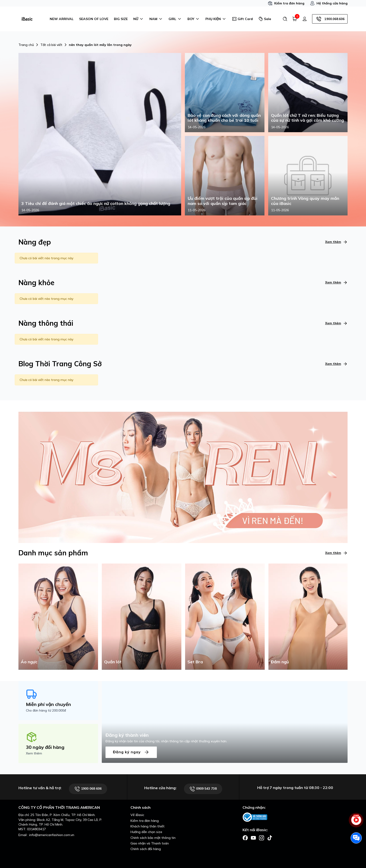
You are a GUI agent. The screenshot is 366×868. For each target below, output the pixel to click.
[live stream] (356, 823)
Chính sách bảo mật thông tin (153, 838)
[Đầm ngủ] (308, 616)
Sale (265, 19)
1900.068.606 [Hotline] (330, 19)
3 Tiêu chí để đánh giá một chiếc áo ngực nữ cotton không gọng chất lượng (96, 204)
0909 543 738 (203, 789)
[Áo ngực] (58, 616)
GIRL (175, 19)
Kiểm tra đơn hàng (286, 3)
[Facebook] (245, 837)
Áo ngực (29, 662)
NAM (156, 19)
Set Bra (195, 662)
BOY (194, 19)
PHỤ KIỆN (216, 19)
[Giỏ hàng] (295, 19)
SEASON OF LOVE (94, 19)
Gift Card (242, 19)
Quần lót (113, 662)
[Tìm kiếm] (285, 19)
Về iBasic (137, 815)
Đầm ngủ (280, 662)
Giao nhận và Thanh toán (150, 843)
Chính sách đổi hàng (146, 849)
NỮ (139, 19)
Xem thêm (336, 242)
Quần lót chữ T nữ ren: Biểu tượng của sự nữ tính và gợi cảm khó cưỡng (307, 118)
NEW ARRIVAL (62, 19)
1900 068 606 (88, 789)
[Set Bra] (225, 616)
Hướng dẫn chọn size (146, 832)
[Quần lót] (142, 616)
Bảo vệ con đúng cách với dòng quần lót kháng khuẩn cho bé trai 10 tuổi (224, 118)
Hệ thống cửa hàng (329, 3)
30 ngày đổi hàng (45, 747)
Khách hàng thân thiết (148, 826)
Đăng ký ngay (131, 752)
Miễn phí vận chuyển (48, 704)
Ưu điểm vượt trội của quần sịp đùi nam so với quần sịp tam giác (223, 201)
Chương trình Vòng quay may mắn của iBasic (305, 201)
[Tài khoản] (305, 19)
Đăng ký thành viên (127, 735)
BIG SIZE (121, 19)
